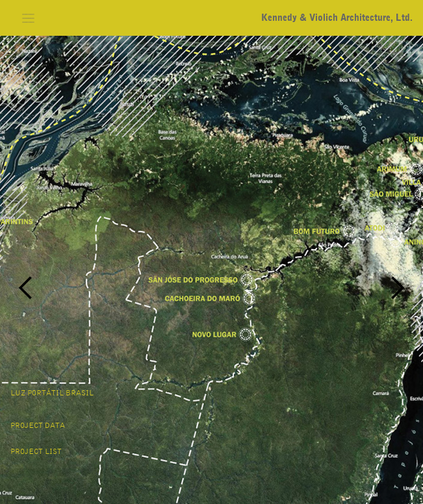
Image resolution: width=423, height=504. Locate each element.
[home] (334, 18)
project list (36, 452)
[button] (29, 18)
